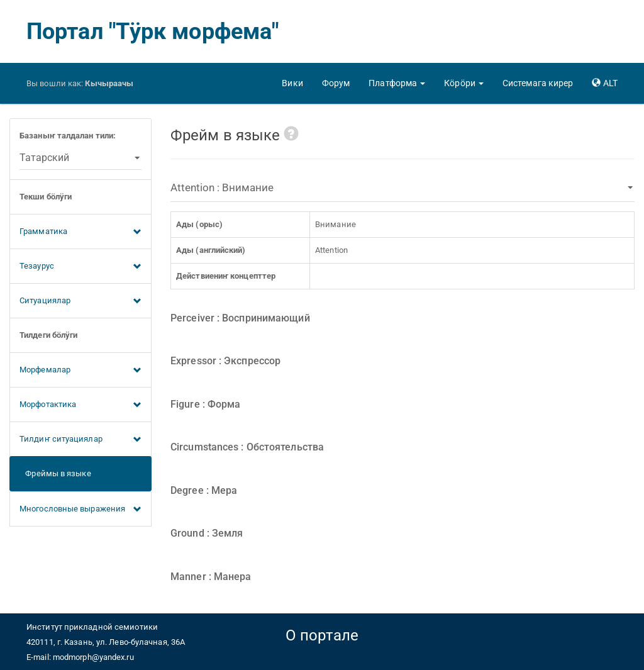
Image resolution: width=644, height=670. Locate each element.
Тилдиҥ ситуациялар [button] (80, 440)
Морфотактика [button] (80, 405)
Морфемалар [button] (80, 371)
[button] (397, 83)
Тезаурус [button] (80, 267)
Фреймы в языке (55, 473)
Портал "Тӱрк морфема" (153, 31)
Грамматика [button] (80, 232)
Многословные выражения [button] (80, 510)
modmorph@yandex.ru (93, 657)
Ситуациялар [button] (80, 301)
